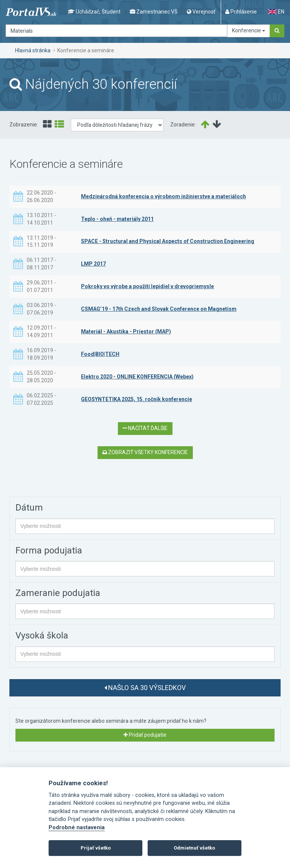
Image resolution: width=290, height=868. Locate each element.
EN (276, 12)
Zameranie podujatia (58, 593)
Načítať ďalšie (145, 428)
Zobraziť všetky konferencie (145, 452)
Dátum (29, 508)
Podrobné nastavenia (77, 828)
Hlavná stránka (33, 50)
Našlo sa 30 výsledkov (145, 688)
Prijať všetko (96, 848)
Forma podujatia (49, 550)
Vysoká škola (42, 635)
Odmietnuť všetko (194, 848)
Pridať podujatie (145, 735)
